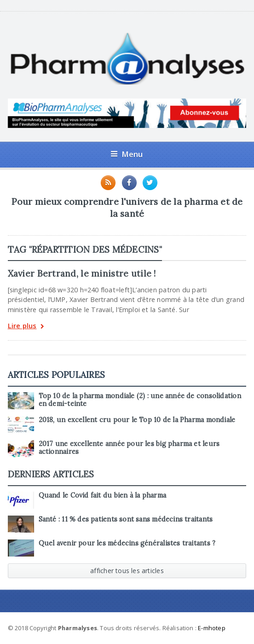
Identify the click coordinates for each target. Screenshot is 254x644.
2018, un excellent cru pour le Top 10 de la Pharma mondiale (137, 420)
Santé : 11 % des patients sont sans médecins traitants (126, 519)
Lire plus (26, 327)
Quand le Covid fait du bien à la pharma (102, 495)
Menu (127, 154)
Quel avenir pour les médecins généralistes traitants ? (127, 543)
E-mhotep (212, 628)
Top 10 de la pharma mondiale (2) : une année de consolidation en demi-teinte (140, 400)
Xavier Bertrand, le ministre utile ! (82, 273)
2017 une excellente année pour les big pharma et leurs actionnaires (129, 448)
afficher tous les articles (127, 571)
